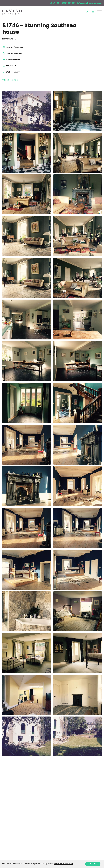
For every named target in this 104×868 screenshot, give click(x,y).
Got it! (93, 864)
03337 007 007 (69, 3)
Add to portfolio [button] (12, 54)
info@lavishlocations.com (90, 3)
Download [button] (9, 66)
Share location (11, 60)
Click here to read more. (64, 864)
